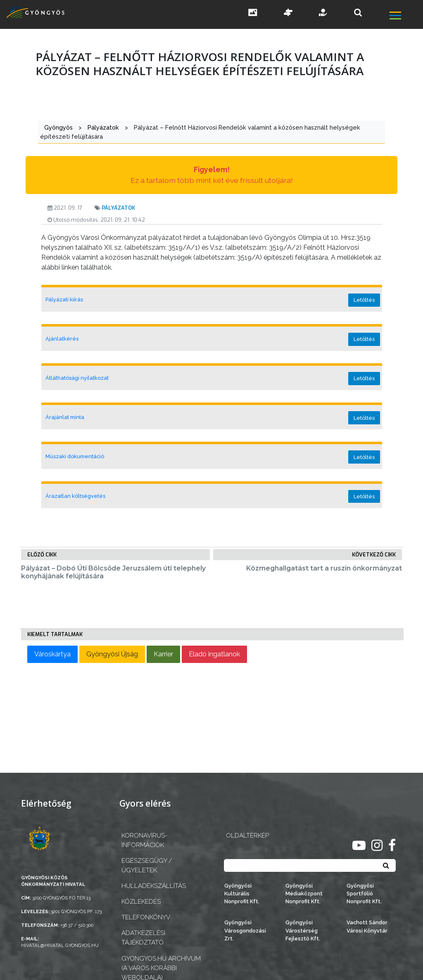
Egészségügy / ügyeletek (147, 865)
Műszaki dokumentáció (75, 456)
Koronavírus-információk (144, 840)
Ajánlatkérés (62, 339)
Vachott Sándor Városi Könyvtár (367, 926)
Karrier (163, 654)
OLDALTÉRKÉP (247, 836)
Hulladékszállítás (154, 886)
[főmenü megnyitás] (405, 16)
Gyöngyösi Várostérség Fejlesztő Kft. (303, 930)
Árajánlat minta (65, 417)
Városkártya (52, 654)
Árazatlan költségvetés (75, 496)
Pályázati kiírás (64, 299)
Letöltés (364, 300)
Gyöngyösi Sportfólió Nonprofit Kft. (364, 894)
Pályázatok (118, 208)
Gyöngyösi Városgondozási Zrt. (245, 930)
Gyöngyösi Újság (112, 654)
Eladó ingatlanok (214, 654)
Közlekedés (141, 902)
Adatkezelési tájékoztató (143, 938)
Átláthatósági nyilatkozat (77, 378)
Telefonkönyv (146, 917)
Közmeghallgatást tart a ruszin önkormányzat (324, 568)
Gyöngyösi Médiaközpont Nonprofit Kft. (304, 894)
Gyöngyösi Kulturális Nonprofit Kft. (242, 894)
